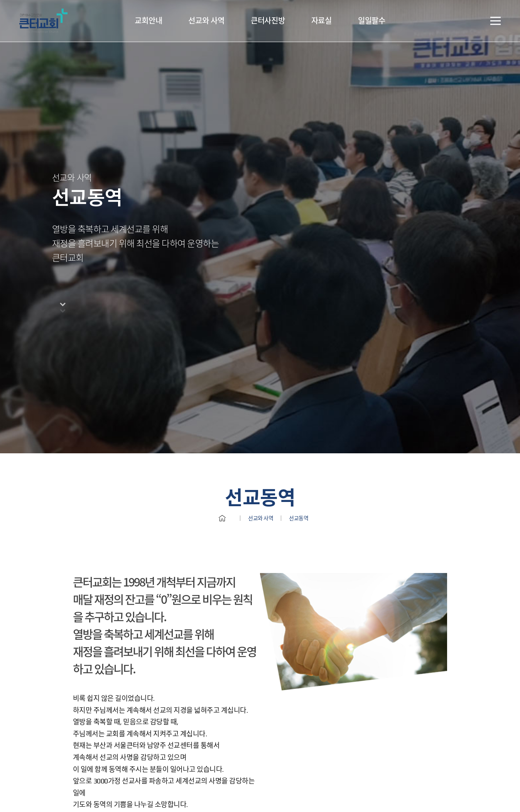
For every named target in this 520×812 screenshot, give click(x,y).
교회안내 (148, 21)
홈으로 (222, 370)
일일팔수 (372, 21)
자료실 (322, 21)
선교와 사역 (206, 21)
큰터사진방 (268, 21)
